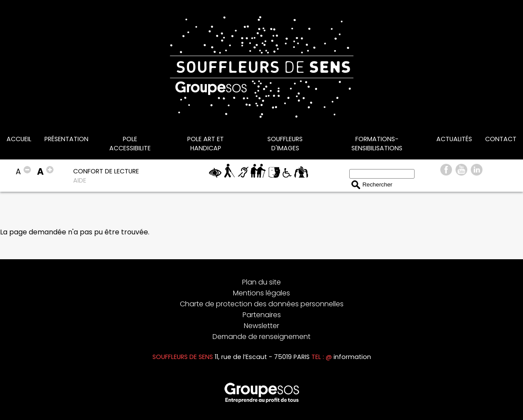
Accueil (19, 139)
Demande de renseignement (261, 337)
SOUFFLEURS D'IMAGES (285, 144)
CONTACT (501, 139)
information (352, 357)
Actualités (454, 139)
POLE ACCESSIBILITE (130, 144)
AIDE (80, 180)
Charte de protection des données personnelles (262, 304)
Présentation (66, 139)
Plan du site (261, 282)
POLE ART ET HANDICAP (206, 144)
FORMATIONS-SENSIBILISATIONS (377, 144)
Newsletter (261, 326)
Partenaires (262, 315)
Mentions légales (261, 293)
